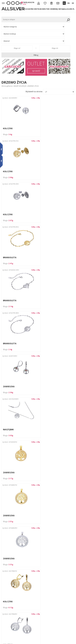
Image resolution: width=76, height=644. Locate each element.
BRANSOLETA (48, 171)
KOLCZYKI (8, 128)
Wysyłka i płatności (9, 594)
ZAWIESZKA (9, 257)
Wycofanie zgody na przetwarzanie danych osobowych (9, 623)
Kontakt (5, 599)
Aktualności (6, 618)
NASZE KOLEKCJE (20, 86)
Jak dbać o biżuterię (9, 602)
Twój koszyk (29, 3)
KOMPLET (46, 472)
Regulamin (6, 597)
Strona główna (7, 86)
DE (73, 3)
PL (64, 3)
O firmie (5, 591)
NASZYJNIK (46, 257)
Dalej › (48, 579)
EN (69, 3)
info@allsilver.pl (66, 9)
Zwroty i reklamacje (9, 607)
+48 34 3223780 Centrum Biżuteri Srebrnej (40, 9)
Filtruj (36, 55)
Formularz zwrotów (9, 610)
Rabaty (4, 605)
